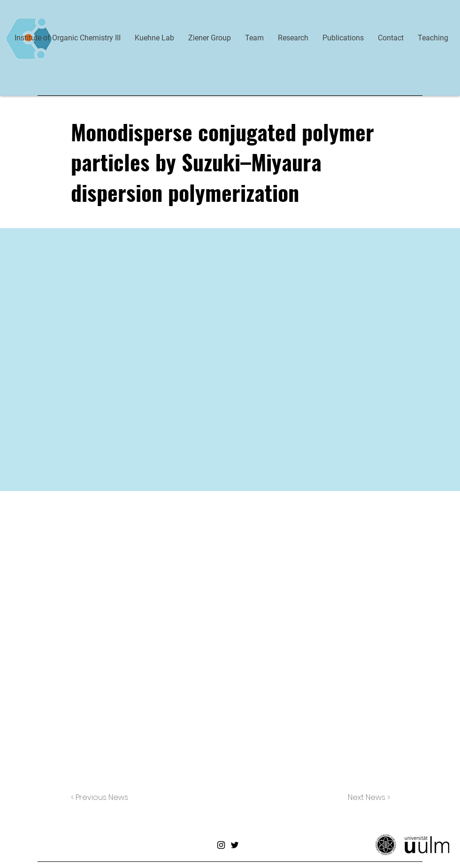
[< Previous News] (102, 798)
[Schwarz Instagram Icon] (221, 845)
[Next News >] (367, 798)
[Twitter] (235, 845)
